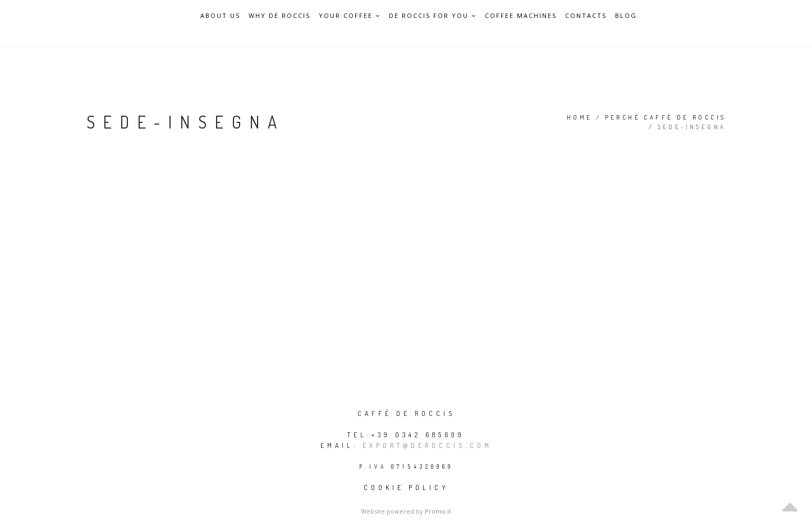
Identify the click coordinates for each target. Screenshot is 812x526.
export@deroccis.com (427, 445)
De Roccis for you (433, 15)
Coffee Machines (521, 16)
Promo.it (438, 511)
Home (580, 117)
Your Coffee (350, 15)
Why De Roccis (279, 16)
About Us (220, 16)
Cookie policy (406, 488)
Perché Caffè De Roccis (666, 117)
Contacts (586, 16)
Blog (626, 16)
